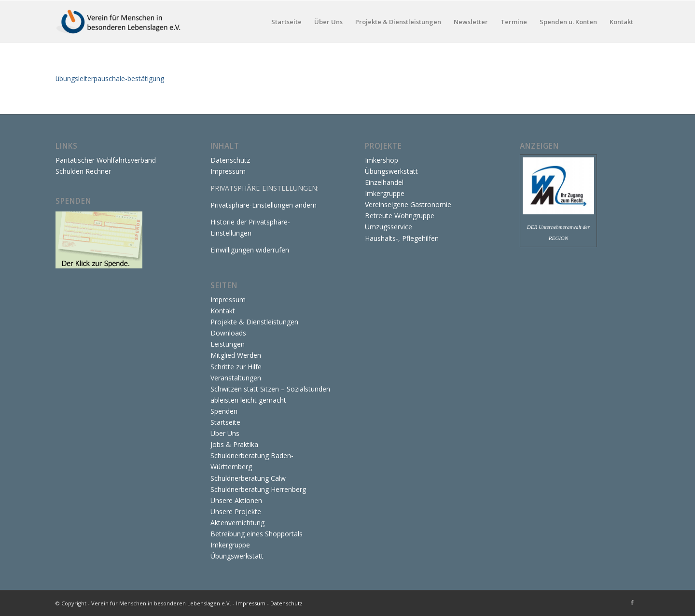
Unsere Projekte (236, 511)
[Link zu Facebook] (632, 602)
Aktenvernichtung (237, 523)
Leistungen (228, 344)
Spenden (224, 411)
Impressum (228, 171)
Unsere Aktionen (236, 500)
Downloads (228, 333)
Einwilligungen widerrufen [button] (250, 250)
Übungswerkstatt (237, 556)
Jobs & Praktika (234, 444)
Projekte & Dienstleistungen (254, 322)
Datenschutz (230, 160)
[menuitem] (286, 22)
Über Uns (225, 433)
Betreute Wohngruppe (400, 216)
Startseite (225, 422)
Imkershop (382, 160)
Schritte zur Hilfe (236, 367)
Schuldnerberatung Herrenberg (258, 489)
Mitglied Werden (236, 355)
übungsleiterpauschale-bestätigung (110, 78)
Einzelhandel (384, 182)
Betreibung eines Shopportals (257, 534)
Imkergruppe (230, 545)
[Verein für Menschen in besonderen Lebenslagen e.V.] (119, 22)
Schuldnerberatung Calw (248, 478)
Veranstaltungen (236, 378)
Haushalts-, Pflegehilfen (402, 238)
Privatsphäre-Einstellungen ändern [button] (264, 205)
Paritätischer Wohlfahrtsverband (106, 160)
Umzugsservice (389, 227)
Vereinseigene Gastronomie (408, 204)
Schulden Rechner (83, 171)
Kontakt (223, 311)
